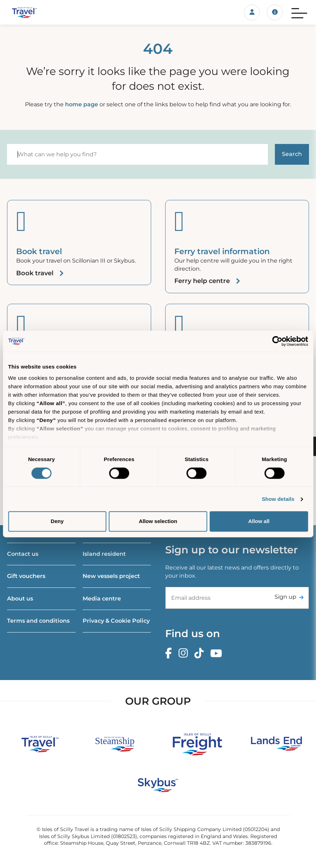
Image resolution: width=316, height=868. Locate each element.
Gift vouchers (26, 576)
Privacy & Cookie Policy (116, 621)
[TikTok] (201, 653)
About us (20, 599)
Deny (57, 521)
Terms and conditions (38, 621)
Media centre (102, 599)
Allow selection (158, 521)
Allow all (259, 521)
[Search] (137, 154)
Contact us (23, 554)
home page (82, 104)
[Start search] (292, 154)
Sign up (285, 597)
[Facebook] (170, 653)
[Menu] (299, 12)
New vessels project (111, 576)
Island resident (104, 554)
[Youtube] (218, 653)
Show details (278, 499)
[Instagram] (185, 653)
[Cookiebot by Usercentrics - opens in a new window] (277, 341)
